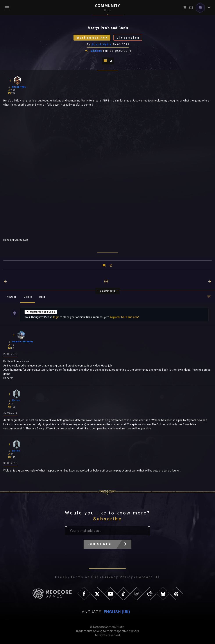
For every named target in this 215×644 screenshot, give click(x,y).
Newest (11, 297)
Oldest (28, 297)
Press (61, 577)
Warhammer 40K (92, 38)
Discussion (128, 38)
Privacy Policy (118, 577)
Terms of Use (85, 577)
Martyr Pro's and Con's (41, 311)
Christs (97, 51)
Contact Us (148, 577)
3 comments (108, 291)
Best (42, 297)
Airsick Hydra (101, 44)
